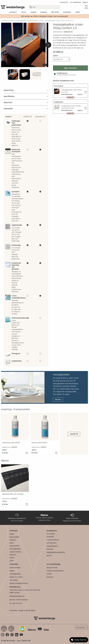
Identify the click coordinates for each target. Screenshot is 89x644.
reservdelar (51, 534)
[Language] (82, 627)
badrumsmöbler (15, 568)
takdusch (13, 555)
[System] (61, 59)
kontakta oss (15, 587)
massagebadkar (15, 549)
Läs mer (58, 399)
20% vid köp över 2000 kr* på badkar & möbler (37, 16)
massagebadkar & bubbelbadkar (27, 20)
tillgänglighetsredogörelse (56, 552)
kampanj (44, 12)
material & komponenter (55, 571)
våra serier (55, 12)
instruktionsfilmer (53, 540)
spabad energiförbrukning (19, 583)
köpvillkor (50, 549)
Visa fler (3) (70, 113)
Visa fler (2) (70, 97)
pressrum (50, 577)
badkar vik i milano (16, 577)
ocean (41, 20)
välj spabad (14, 580)
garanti (49, 555)
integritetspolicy (52, 546)
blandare (13, 540)
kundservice (64, 2)
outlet (78, 12)
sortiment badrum (8, 20)
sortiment (13, 12)
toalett (12, 558)
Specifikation (9, 96)
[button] (22, 629)
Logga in (85, 2)
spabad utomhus (15, 552)
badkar (12, 534)
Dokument (8, 102)
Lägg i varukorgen (71, 68)
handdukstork (14, 546)
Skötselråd (8, 109)
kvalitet (49, 574)
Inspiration (67, 12)
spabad (33, 12)
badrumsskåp (14, 537)
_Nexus (24, 12)
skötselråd (50, 537)
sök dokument (52, 543)
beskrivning (9, 90)
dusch (12, 543)
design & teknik (52, 568)
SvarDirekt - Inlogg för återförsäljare (23, 610)
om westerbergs (75, 2)
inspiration (14, 564)
